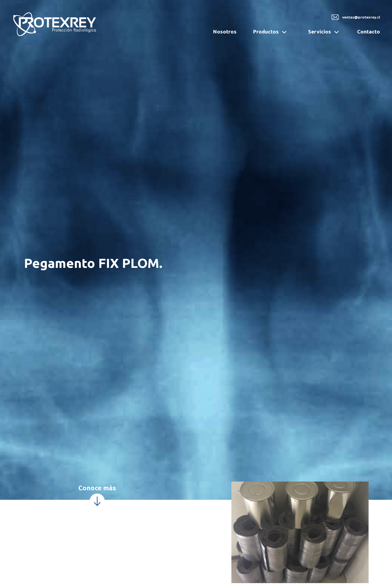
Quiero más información (350, 515)
